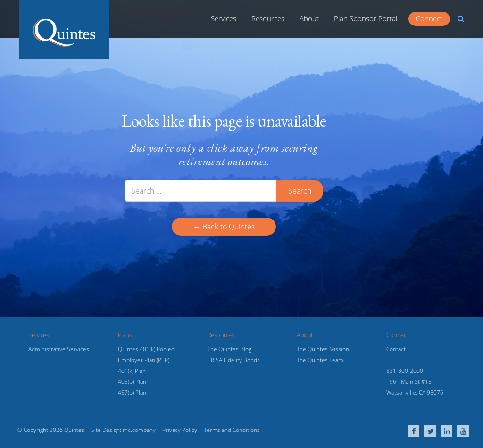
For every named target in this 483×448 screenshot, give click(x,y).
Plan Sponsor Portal (366, 18)
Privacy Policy (180, 430)
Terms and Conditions (232, 430)
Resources (268, 18)
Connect (429, 18)
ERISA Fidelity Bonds (234, 360)
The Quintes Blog (229, 349)
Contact (396, 349)
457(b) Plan (132, 393)
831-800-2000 (405, 371)
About (309, 18)
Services (224, 18)
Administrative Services (59, 349)
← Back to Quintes (224, 227)
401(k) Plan (132, 371)
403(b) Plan (132, 382)
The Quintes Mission (323, 349)
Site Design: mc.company (123, 430)
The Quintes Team (320, 360)
